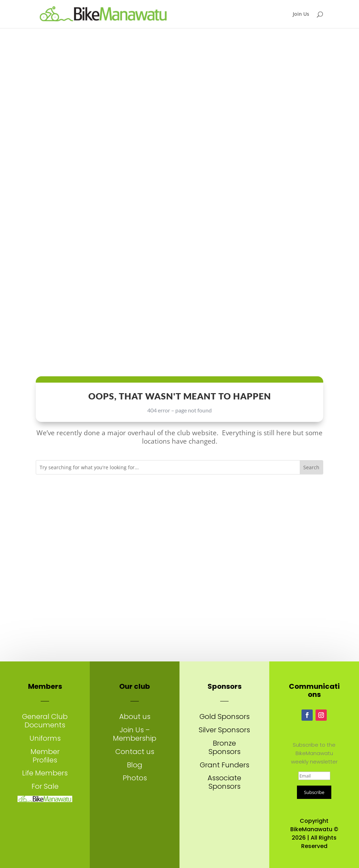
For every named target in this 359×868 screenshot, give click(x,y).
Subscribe (314, 792)
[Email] (314, 776)
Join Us (301, 14)
